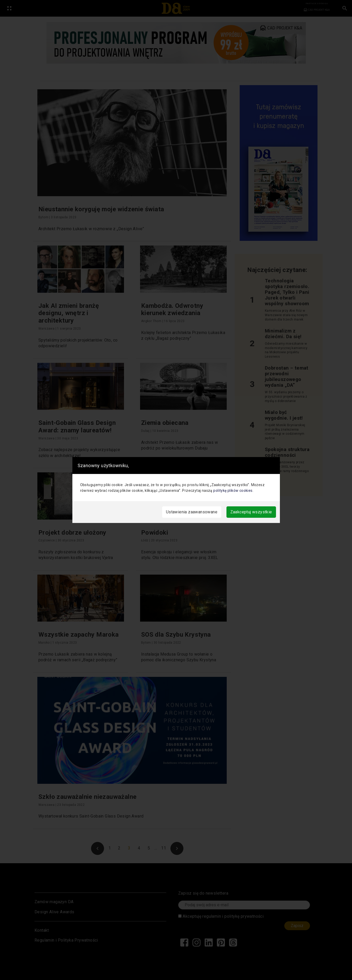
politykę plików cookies (233, 491)
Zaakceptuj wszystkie (251, 512)
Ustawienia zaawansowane (192, 512)
